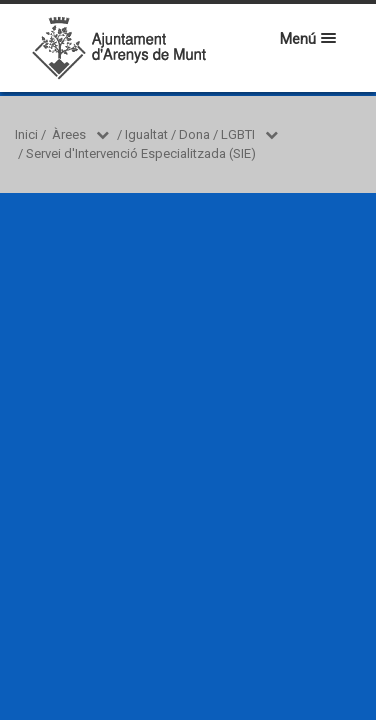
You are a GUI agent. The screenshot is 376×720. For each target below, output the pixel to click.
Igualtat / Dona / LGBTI (190, 134)
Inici (26, 134)
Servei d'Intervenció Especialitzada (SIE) (141, 153)
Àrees (69, 134)
